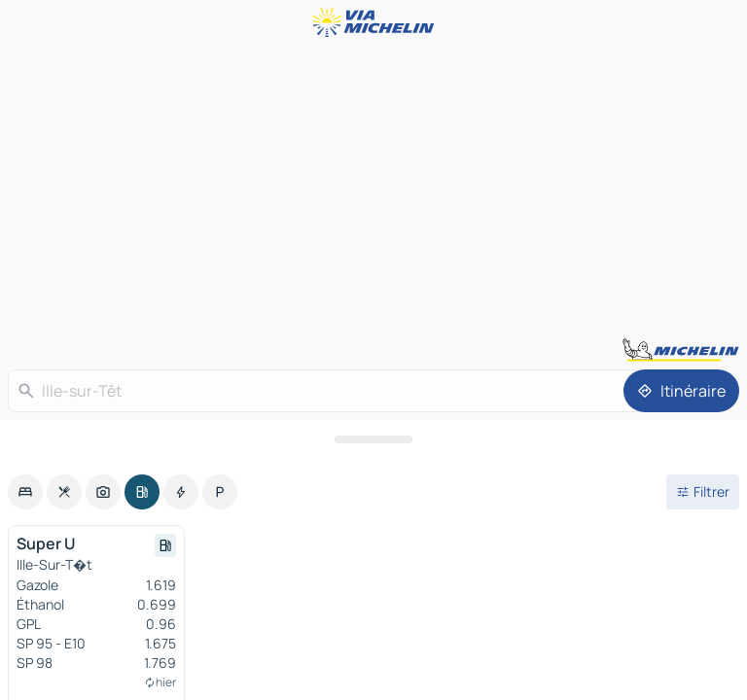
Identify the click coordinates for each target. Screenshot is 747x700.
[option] (25, 492)
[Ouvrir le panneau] (373, 439)
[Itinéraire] (681, 391)
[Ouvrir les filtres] (703, 492)
